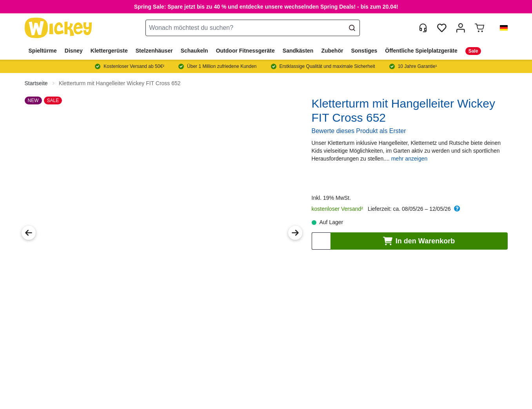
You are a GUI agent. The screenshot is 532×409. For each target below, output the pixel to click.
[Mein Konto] (461, 28)
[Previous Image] (29, 233)
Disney (74, 51)
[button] (501, 28)
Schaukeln (194, 51)
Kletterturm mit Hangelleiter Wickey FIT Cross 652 (120, 83)
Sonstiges (364, 51)
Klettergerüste (109, 51)
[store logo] (58, 28)
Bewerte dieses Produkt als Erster (359, 131)
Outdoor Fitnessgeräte (245, 51)
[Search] (352, 28)
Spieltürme (43, 51)
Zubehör (332, 51)
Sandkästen (298, 51)
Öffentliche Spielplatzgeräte (421, 51)
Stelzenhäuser (154, 51)
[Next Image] (295, 233)
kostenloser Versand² (338, 209)
